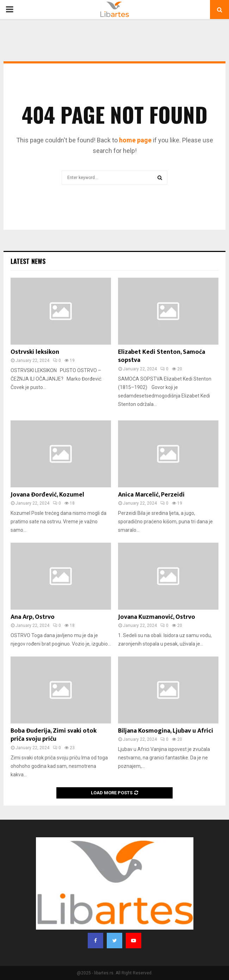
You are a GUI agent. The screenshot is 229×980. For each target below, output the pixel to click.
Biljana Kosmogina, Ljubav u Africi (166, 731)
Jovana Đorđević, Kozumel (47, 495)
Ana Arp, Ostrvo (33, 617)
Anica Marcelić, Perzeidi (151, 495)
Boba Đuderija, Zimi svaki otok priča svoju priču (54, 735)
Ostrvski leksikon (35, 352)
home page (135, 140)
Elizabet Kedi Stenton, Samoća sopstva (162, 356)
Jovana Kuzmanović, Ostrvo (157, 617)
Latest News (28, 261)
